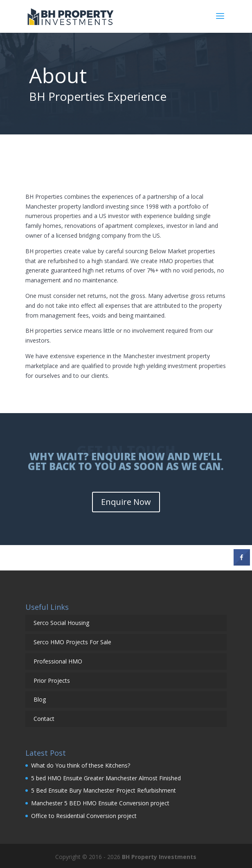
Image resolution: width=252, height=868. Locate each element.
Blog (40, 699)
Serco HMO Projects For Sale (72, 642)
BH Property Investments (159, 857)
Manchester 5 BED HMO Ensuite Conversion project (101, 803)
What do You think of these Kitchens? (81, 765)
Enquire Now (126, 502)
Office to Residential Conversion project (84, 816)
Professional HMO (58, 661)
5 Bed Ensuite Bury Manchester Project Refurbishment (103, 790)
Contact (44, 719)
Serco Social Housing (61, 623)
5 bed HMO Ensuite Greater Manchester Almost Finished (106, 778)
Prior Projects (52, 681)
